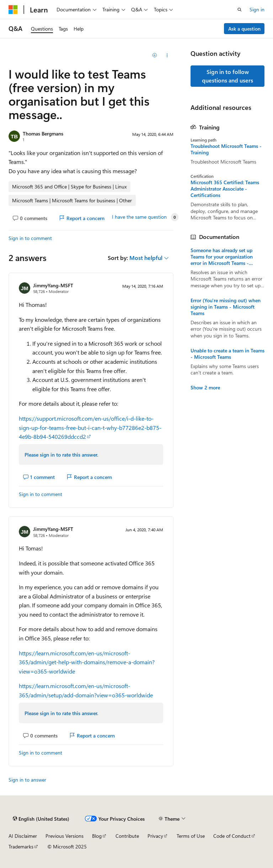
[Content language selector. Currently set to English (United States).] (41, 819)
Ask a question (244, 29)
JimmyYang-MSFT (53, 285)
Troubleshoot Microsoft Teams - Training (226, 149)
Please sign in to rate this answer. (61, 455)
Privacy (155, 836)
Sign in (257, 9)
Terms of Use (191, 836)
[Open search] (240, 10)
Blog (97, 836)
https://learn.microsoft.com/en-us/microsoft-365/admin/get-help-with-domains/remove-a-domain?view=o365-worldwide (87, 662)
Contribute (127, 836)
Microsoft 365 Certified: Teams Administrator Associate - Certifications (225, 189)
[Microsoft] (13, 10)
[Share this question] (167, 55)
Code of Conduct (232, 836)
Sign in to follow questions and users (227, 76)
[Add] (155, 55)
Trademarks (21, 846)
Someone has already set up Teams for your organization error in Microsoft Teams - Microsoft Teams (222, 257)
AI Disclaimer (23, 836)
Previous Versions (65, 836)
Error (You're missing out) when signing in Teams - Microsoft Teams (226, 307)
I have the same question (139, 217)
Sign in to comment (30, 238)
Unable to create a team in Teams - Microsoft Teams (227, 354)
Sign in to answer (27, 780)
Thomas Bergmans (43, 134)
